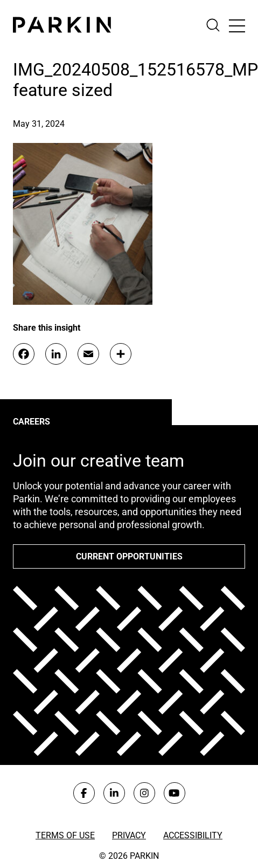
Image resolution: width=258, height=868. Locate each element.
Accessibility (193, 835)
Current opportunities (129, 556)
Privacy (129, 835)
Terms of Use (65, 835)
